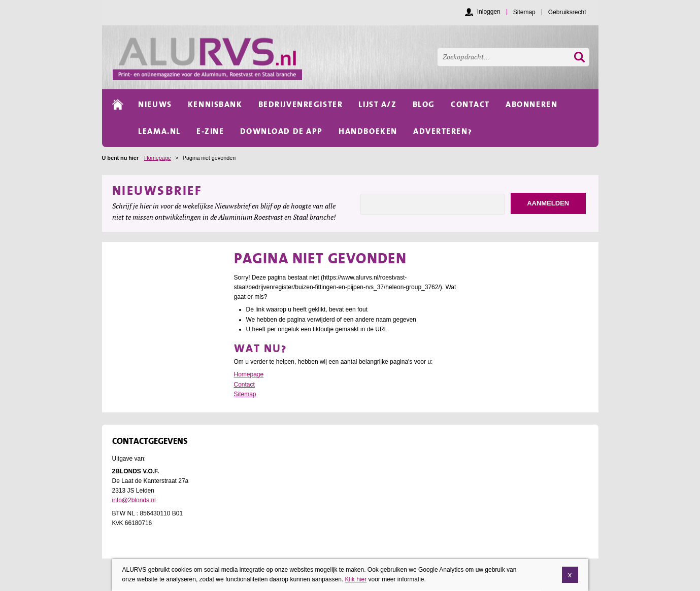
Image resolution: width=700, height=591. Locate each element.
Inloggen (489, 12)
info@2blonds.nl (134, 500)
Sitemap (245, 394)
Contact (244, 385)
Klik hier (356, 580)
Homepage (158, 158)
